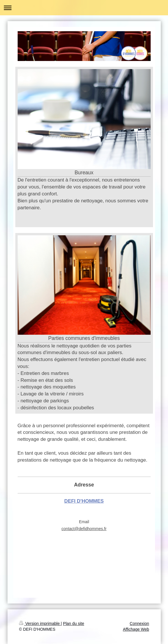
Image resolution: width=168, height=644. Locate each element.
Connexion (140, 623)
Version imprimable (40, 623)
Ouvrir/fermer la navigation (84, 8)
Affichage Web (136, 629)
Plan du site (74, 623)
